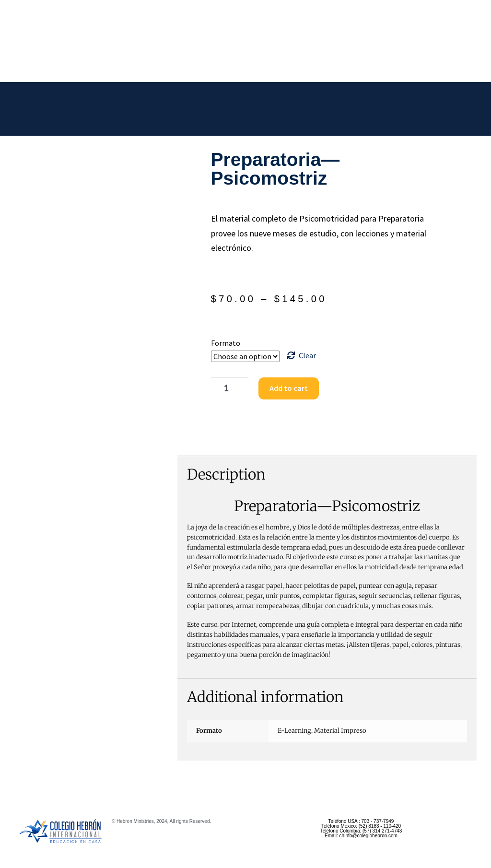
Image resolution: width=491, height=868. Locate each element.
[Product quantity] (227, 388)
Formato (226, 343)
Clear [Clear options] (307, 355)
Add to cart (285, 388)
